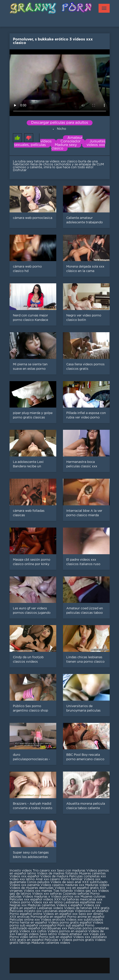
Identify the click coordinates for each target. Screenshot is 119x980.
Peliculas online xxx (25, 920)
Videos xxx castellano (90, 937)
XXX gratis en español (27, 940)
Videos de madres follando (58, 874)
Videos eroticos (53, 920)
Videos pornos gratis (78, 940)
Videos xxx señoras (47, 894)
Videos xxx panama (25, 885)
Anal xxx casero (48, 879)
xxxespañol (48, 926)
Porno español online (26, 914)
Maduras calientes (41, 905)
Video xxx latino (22, 879)
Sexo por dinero (91, 914)
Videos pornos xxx (65, 897)
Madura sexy (66, 145)
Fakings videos (27, 934)
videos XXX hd (54, 900)
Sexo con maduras (71, 871)
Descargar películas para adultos (60, 123)
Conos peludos (39, 882)
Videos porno (20, 902)
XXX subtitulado (95, 882)
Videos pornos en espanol (68, 931)
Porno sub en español (56, 937)
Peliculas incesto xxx (26, 911)
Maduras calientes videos (51, 943)
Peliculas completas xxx (88, 876)
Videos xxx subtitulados (84, 920)
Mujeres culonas (93, 897)
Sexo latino (48, 934)
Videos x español (69, 905)
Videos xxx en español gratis (77, 888)
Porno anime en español (86, 917)
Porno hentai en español (28, 923)
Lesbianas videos (50, 908)
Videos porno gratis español (70, 923)
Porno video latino (24, 937)
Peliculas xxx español (26, 900)
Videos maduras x (36, 897)
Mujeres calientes (92, 874)
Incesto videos (21, 871)
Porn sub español (71, 926)
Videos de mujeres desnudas (32, 888)
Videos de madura (54, 876)
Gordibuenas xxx (55, 928)
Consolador (71, 141)
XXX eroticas (20, 917)
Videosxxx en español (92, 911)
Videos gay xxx (86, 891)
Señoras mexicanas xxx (84, 900)
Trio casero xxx (44, 871)
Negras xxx (19, 905)
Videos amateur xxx (73, 934)
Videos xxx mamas (38, 891)
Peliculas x (53, 940)
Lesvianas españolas (59, 911)
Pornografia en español (49, 917)
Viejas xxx (97, 934)
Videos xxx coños (33, 931)
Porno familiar (72, 879)
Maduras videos (97, 885)
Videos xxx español (25, 876)
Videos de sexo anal (66, 882)
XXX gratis (101, 908)
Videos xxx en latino (47, 902)
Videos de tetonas (78, 908)
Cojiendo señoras (76, 894)
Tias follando (64, 891)
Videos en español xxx (61, 914)
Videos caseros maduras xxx (62, 885)
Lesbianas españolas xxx (83, 902)
